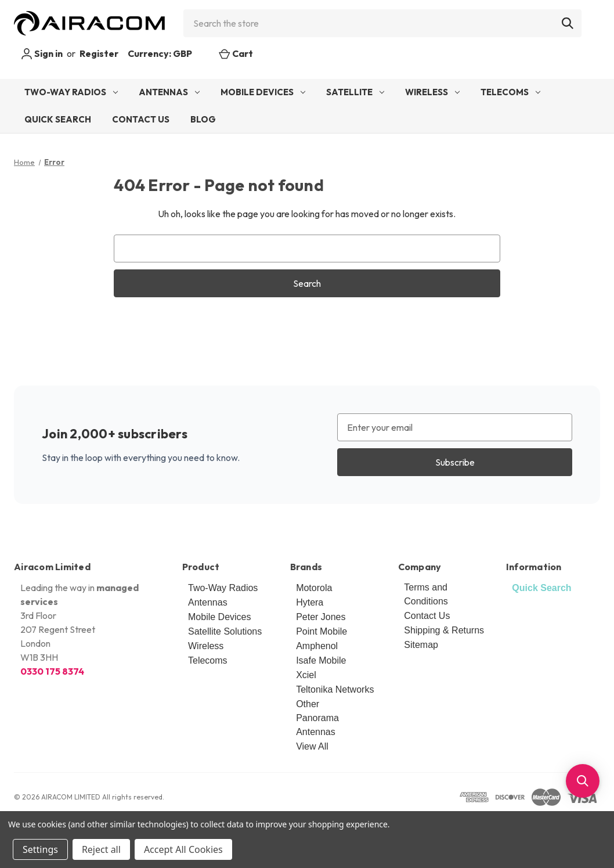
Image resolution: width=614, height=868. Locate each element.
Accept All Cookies (183, 849)
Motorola (314, 588)
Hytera (310, 602)
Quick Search (58, 119)
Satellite (355, 92)
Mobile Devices (263, 92)
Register (99, 53)
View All (312, 746)
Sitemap (421, 645)
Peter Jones (321, 617)
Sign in (42, 54)
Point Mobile (322, 631)
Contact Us (141, 119)
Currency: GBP (166, 53)
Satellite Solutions (225, 631)
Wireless (432, 92)
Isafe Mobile (321, 660)
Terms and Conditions (426, 594)
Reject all (101, 849)
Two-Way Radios (71, 92)
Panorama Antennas (317, 725)
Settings (40, 849)
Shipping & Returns (444, 630)
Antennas (169, 92)
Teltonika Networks (335, 689)
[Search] (568, 23)
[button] (583, 781)
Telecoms (510, 92)
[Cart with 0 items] (236, 53)
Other (308, 704)
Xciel (306, 675)
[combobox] (382, 23)
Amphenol (317, 646)
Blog (203, 119)
